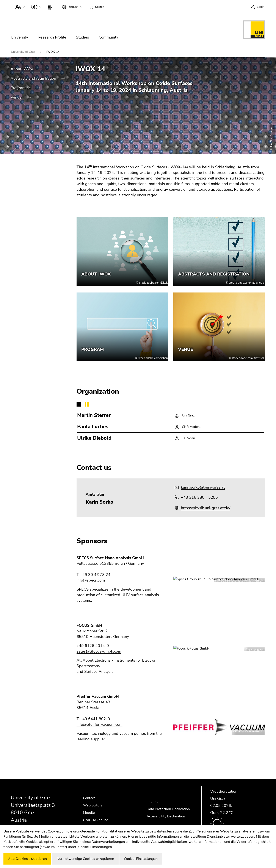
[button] (19, 6)
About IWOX (23, 69)
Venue (17, 97)
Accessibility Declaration (166, 816)
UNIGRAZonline (96, 820)
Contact (89, 798)
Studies (82, 37)
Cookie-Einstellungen (141, 859)
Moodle (89, 813)
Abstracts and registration (34, 78)
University (19, 37)
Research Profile (52, 37)
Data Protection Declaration (168, 809)
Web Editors (93, 805)
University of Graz (23, 52)
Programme (21, 88)
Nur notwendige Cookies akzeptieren (85, 859)
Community (108, 37)
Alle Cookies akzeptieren (27, 859)
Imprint (152, 802)
